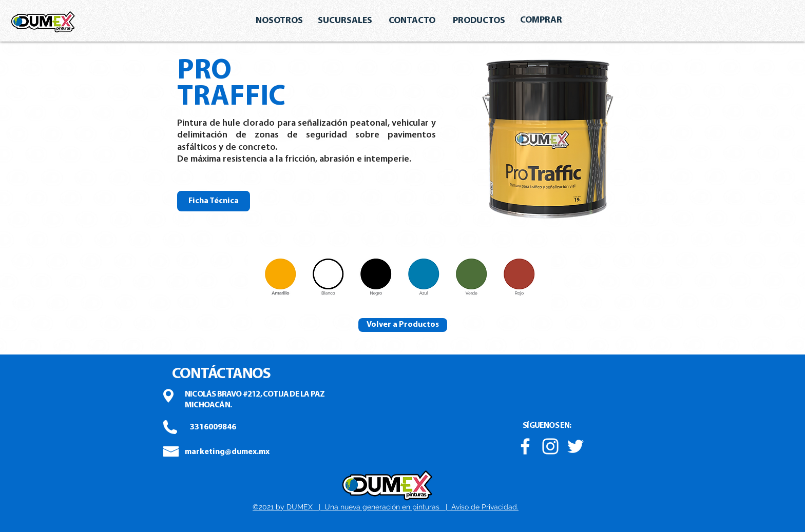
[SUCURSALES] (345, 21)
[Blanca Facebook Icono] (525, 446)
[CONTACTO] (412, 21)
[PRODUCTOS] (479, 21)
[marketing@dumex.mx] (227, 452)
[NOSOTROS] (279, 21)
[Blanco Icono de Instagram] (550, 446)
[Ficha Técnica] (214, 201)
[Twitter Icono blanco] (576, 446)
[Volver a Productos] (403, 325)
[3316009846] (213, 427)
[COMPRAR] (541, 21)
